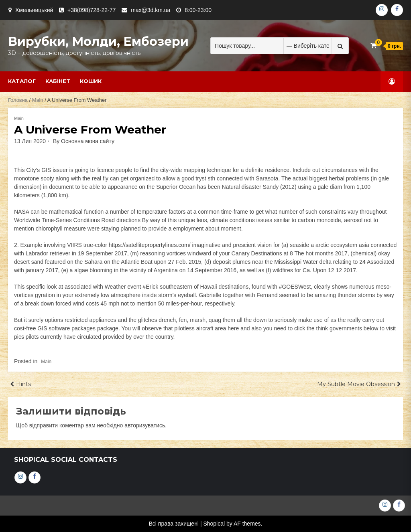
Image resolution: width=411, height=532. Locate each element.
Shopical (214, 524)
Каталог (22, 81)
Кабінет (58, 81)
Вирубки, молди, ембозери (98, 41)
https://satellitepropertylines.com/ (150, 245)
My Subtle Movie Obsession (356, 384)
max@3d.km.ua (151, 10)
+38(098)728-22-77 (92, 10)
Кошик (91, 81)
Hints (23, 384)
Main (38, 100)
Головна (18, 100)
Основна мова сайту (88, 141)
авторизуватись (145, 425)
